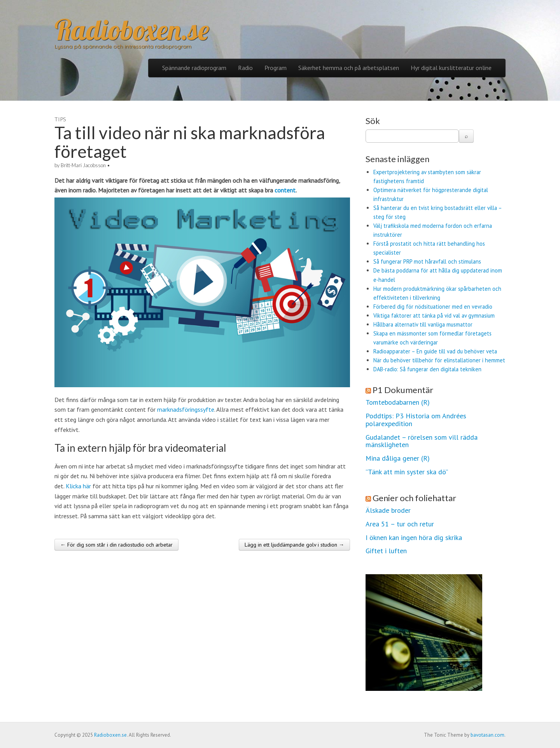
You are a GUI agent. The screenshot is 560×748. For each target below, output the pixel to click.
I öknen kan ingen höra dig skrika (414, 538)
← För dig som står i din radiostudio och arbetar (116, 545)
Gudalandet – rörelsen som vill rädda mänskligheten (422, 441)
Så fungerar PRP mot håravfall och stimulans (427, 261)
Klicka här (78, 486)
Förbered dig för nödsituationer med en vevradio (433, 307)
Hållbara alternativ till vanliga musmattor (423, 324)
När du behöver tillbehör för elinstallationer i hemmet (439, 360)
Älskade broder (388, 510)
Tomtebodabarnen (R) (398, 402)
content (285, 190)
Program (276, 68)
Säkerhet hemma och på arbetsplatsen (349, 68)
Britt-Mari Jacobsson (83, 165)
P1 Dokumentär (403, 390)
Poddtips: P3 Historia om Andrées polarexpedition (416, 420)
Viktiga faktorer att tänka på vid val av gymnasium (434, 315)
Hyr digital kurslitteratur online (451, 68)
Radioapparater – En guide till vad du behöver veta (435, 351)
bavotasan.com (487, 735)
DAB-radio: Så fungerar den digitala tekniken (427, 369)
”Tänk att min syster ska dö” (407, 472)
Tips (60, 119)
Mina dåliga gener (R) (398, 458)
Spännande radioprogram (194, 68)
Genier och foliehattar (414, 498)
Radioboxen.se (132, 30)
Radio (245, 68)
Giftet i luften (386, 551)
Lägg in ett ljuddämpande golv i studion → (294, 545)
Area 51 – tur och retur (400, 524)
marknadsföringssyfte (186, 409)
